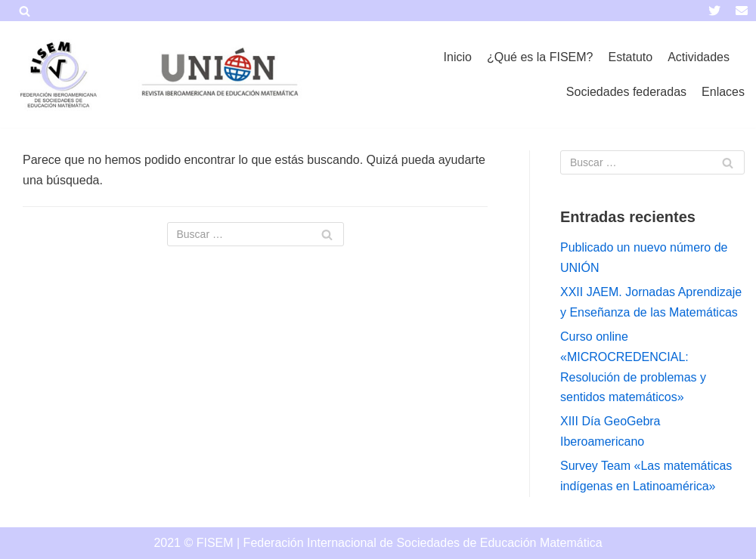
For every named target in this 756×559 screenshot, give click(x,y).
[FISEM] (57, 74)
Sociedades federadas (626, 92)
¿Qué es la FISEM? (540, 57)
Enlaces (723, 92)
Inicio (458, 57)
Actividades (699, 57)
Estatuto (630, 57)
